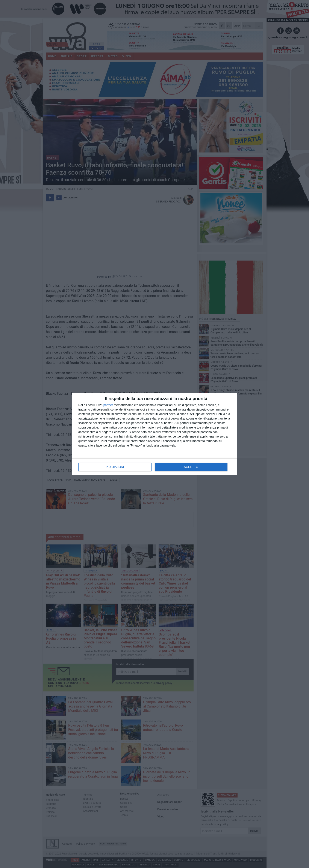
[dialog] (154, 434)
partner (108, 405)
